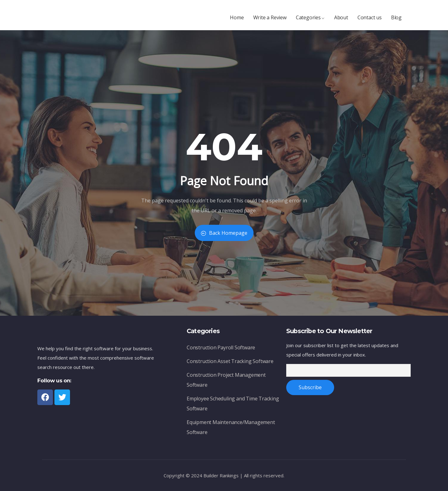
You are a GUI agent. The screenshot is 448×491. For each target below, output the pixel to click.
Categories (310, 21)
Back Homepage (224, 233)
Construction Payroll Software (221, 349)
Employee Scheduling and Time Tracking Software (233, 405)
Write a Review (270, 21)
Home (237, 21)
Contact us (370, 21)
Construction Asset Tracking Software (230, 363)
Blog (396, 21)
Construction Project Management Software (226, 382)
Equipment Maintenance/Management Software (231, 429)
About (341, 21)
